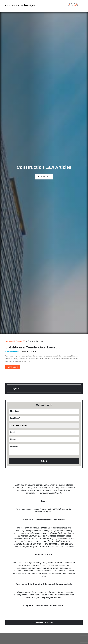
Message (14, 446)
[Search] (70, 5)
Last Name (15, 418)
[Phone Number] (76, 5)
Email (13, 432)
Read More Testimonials (44, 622)
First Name (15, 411)
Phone (13, 439)
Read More (13, 367)
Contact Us (44, 177)
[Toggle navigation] (81, 5)
